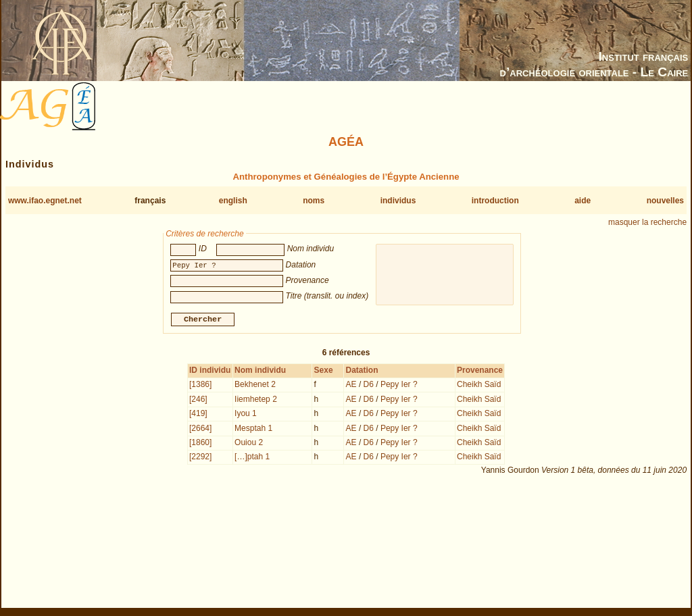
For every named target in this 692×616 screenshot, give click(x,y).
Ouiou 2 (249, 444)
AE (351, 386)
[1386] (200, 386)
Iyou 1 (246, 415)
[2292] (200, 458)
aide (583, 201)
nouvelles (665, 201)
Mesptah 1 (253, 430)
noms (314, 201)
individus (398, 201)
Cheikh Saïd (479, 386)
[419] (198, 415)
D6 (369, 386)
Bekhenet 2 (255, 386)
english (233, 201)
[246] (198, 401)
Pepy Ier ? (399, 386)
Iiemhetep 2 (256, 401)
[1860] (200, 444)
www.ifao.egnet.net (45, 201)
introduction (495, 201)
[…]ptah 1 (252, 458)
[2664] (200, 430)
